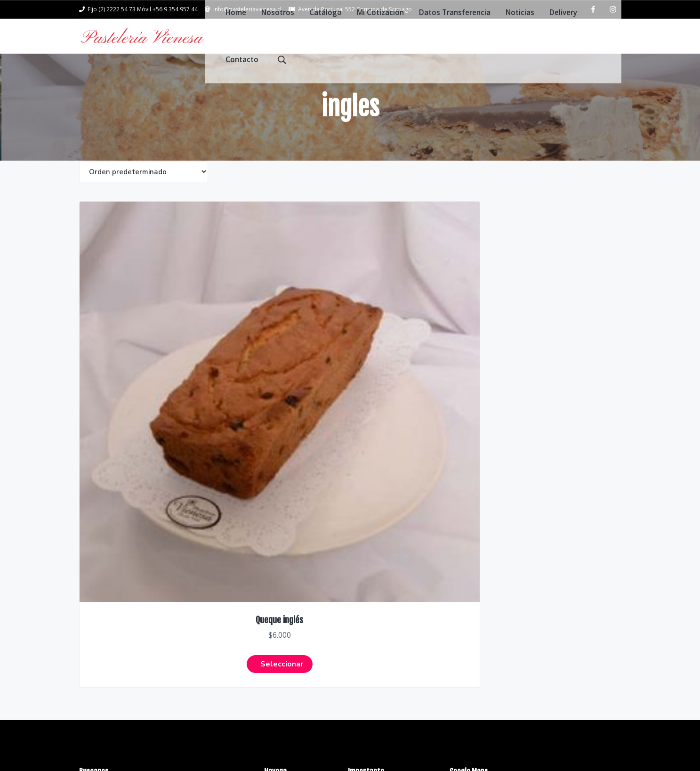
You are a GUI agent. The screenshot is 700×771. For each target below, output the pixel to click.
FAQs (357, 523)
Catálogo (280, 559)
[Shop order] (144, 184)
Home (275, 523)
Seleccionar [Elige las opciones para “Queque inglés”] (141, 395)
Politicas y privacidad (384, 541)
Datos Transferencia (299, 596)
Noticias (279, 613)
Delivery (278, 632)
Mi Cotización (288, 577)
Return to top (592, 742)
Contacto (281, 650)
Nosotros (280, 541)
